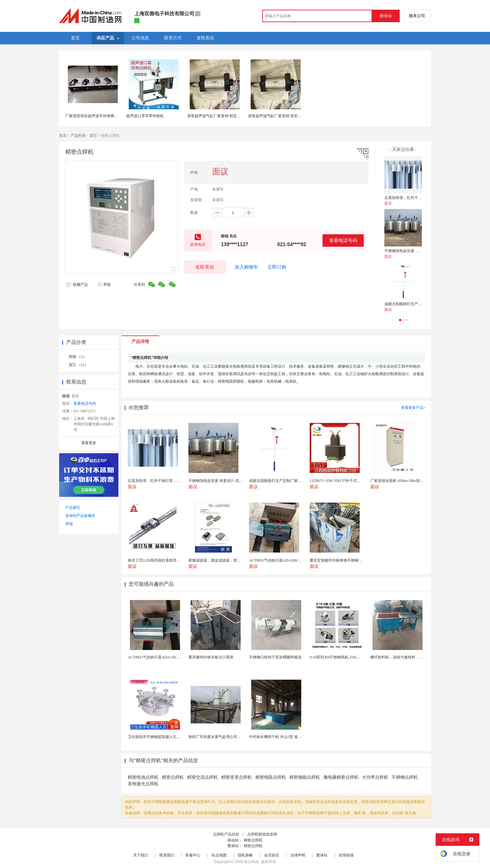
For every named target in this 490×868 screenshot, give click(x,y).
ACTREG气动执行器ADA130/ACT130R (160, 657)
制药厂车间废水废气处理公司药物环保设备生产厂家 (232, 737)
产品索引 (73, 508)
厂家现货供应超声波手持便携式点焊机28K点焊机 (106, 116)
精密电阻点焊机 (271, 777)
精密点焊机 (173, 777)
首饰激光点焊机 (143, 784)
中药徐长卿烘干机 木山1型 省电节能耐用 (283, 737)
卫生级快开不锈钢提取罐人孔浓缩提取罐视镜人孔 (169, 737)
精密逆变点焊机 (237, 777)
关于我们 (141, 855)
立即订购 (277, 267)
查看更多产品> (413, 408)
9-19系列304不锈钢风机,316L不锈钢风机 (343, 657)
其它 (93, 136)
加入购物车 (246, 267)
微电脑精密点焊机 (341, 777)
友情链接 (346, 855)
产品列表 (78, 136)
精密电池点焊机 (143, 777)
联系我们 (167, 855)
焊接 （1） (78, 357)
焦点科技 (252, 862)
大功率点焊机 (375, 777)
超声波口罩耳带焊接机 (145, 116)
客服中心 (193, 855)
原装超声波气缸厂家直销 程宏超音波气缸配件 (225, 116)
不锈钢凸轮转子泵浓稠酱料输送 (275, 657)
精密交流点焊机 (202, 777)
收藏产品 (77, 285)
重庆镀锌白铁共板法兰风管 (211, 657)
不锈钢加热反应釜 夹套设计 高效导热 (415, 251)
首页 (63, 136)
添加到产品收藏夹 (80, 516)
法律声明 (298, 855)
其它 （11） (79, 365)
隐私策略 (245, 855)
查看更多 (89, 443)
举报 (104, 285)
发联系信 (205, 267)
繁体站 (322, 855)
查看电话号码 (343, 240)
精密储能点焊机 (305, 777)
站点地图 (219, 855)
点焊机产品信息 (226, 834)
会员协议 (272, 855)
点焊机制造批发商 (262, 834)
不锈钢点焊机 (405, 777)
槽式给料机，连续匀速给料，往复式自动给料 (408, 657)
